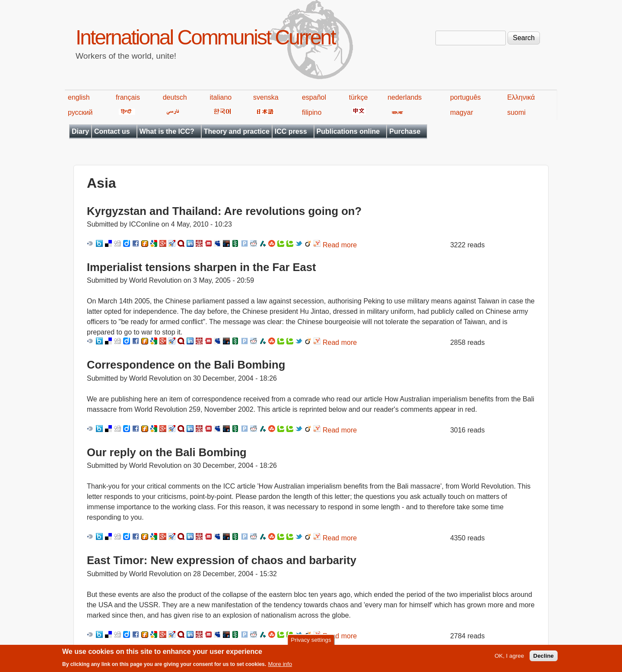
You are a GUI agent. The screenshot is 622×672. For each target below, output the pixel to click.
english (79, 97)
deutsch (175, 97)
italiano (221, 97)
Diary (80, 131)
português (465, 97)
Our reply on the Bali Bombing (167, 452)
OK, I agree (509, 658)
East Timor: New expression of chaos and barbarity (222, 560)
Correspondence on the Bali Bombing (186, 365)
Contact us (112, 131)
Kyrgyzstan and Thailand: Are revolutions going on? (224, 211)
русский (80, 112)
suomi (516, 112)
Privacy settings (311, 642)
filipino (312, 112)
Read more (340, 245)
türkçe (359, 97)
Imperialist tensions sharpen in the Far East (202, 267)
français (128, 97)
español (314, 97)
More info (280, 667)
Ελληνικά (521, 97)
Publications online (348, 131)
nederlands (405, 97)
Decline (544, 658)
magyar (462, 112)
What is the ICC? (167, 131)
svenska (266, 97)
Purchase (405, 131)
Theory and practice (237, 131)
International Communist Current (205, 37)
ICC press (291, 131)
